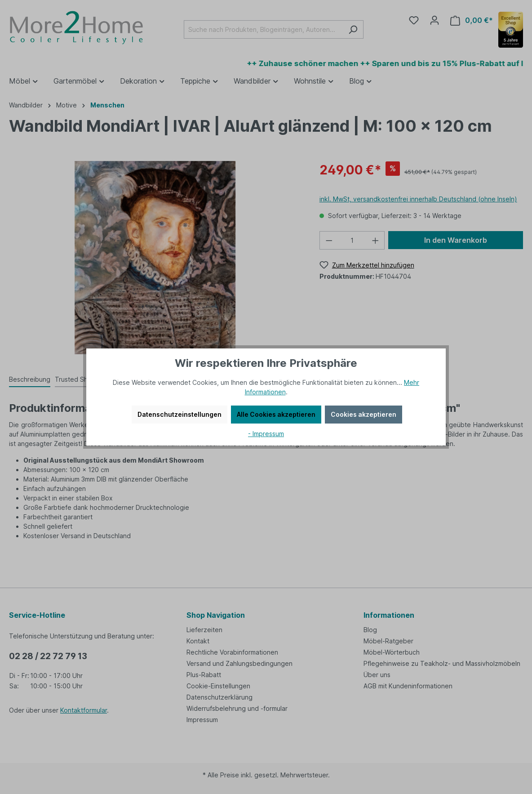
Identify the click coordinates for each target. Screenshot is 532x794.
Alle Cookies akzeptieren (276, 414)
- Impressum (266, 434)
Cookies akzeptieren (364, 414)
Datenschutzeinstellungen (180, 414)
